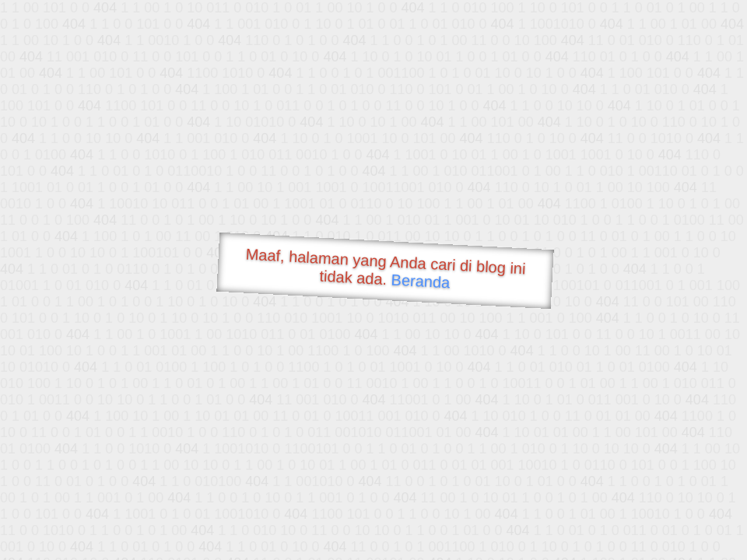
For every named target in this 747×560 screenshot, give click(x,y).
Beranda (421, 281)
